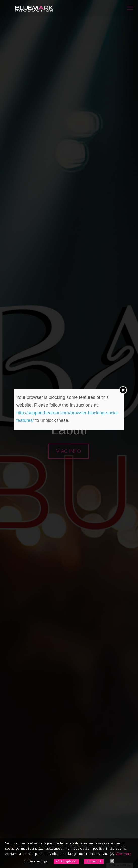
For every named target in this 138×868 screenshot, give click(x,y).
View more (123, 854)
